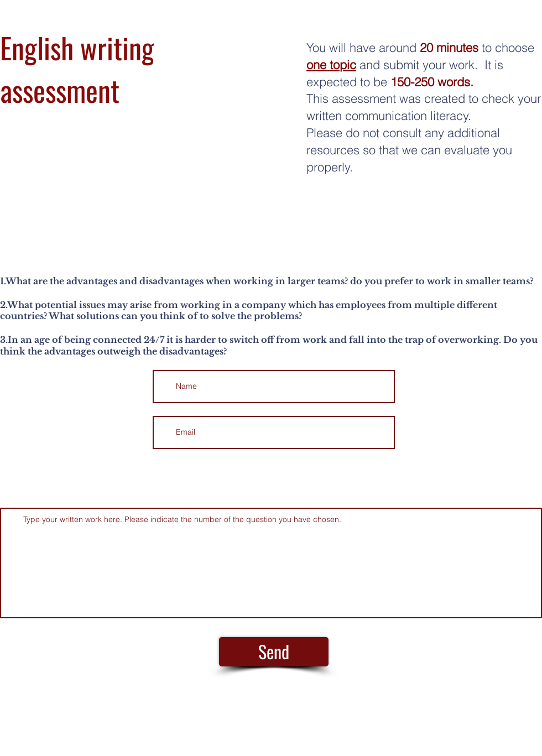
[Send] (274, 652)
